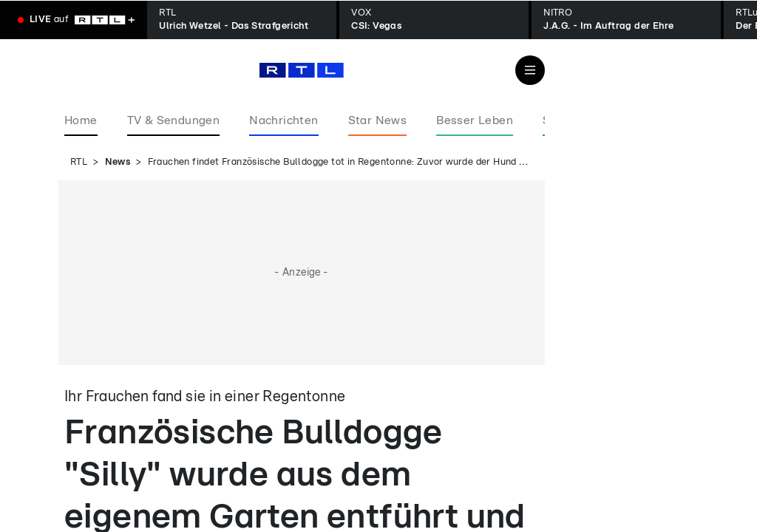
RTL (79, 162)
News (118, 162)
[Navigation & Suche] (530, 70)
